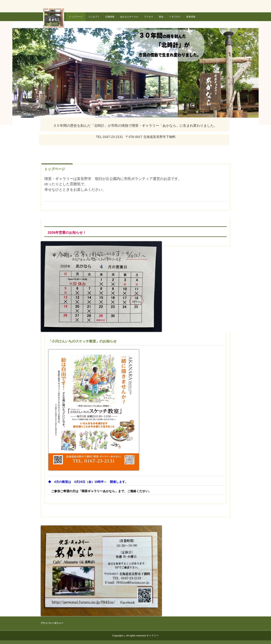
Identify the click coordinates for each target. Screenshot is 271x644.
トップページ (76, 17)
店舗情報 (110, 17)
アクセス (149, 17)
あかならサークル (129, 17)
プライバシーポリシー (52, 623)
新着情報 (191, 17)
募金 (161, 17)
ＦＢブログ (175, 17)
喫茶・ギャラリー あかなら (54, 20)
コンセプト (94, 17)
